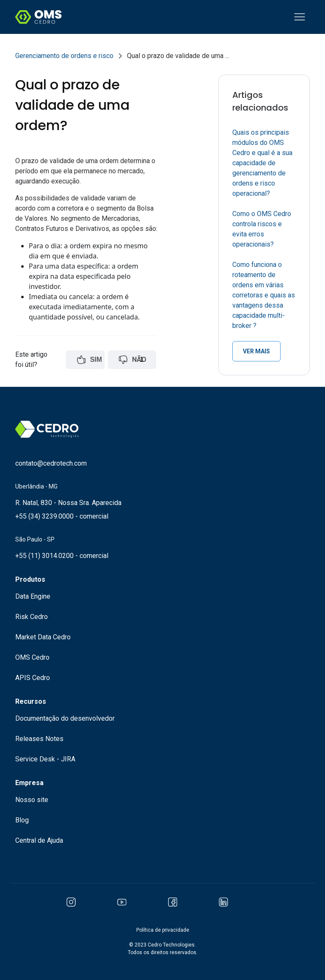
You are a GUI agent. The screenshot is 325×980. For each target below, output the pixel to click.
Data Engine (33, 596)
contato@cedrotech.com (51, 463)
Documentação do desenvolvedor (65, 718)
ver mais (256, 351)
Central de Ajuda (39, 840)
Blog (22, 820)
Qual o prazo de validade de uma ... (178, 56)
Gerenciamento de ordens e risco (64, 56)
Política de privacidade (163, 930)
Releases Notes (39, 739)
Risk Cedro (32, 617)
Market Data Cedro (43, 637)
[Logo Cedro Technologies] (39, 17)
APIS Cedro (33, 678)
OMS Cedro (32, 657)
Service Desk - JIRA (45, 759)
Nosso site (32, 800)
